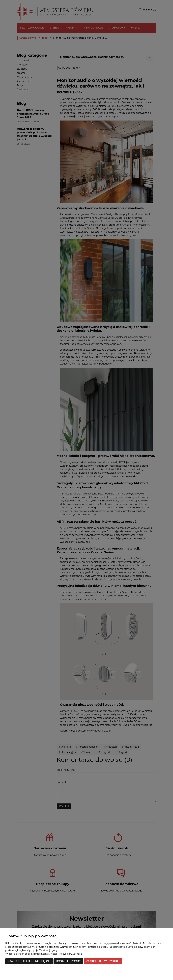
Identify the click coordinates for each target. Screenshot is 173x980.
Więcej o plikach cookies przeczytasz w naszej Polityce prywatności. (44, 954)
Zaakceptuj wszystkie (103, 961)
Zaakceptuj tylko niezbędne (29, 961)
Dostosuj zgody (68, 961)
